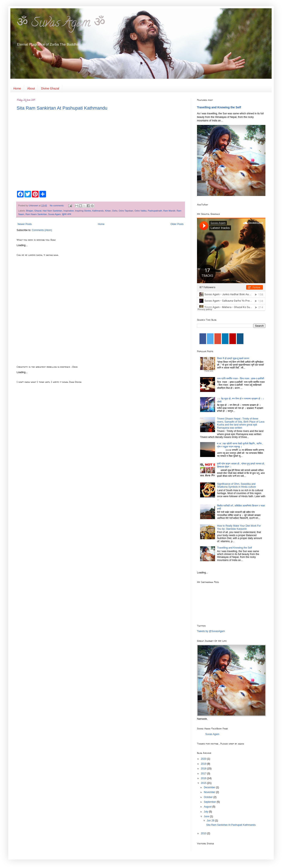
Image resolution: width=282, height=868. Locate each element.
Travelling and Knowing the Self (219, 107)
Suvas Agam (54, 214)
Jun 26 (211, 821)
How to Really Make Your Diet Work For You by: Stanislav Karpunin (239, 527)
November (210, 792)
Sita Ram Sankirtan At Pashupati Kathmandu (62, 108)
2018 (204, 769)
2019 (204, 764)
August (208, 807)
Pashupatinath (155, 211)
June (207, 816)
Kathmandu (98, 211)
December (210, 787)
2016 (204, 778)
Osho (115, 211)
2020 (204, 759)
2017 (204, 774)
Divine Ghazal (50, 88)
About (31, 88)
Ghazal (38, 211)
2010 (204, 833)
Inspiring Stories (83, 211)
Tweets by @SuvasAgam (211, 631)
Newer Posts (25, 224)
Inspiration (69, 211)
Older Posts (177, 224)
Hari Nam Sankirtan (52, 211)
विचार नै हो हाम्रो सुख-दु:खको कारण (233, 358)
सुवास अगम (67, 214)
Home (17, 88)
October (209, 797)
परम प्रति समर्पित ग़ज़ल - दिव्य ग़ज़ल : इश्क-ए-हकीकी (241, 378)
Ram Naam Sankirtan (36, 214)
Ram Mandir (169, 211)
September (210, 802)
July (206, 812)
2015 (204, 783)
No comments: (57, 206)
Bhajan (30, 211)
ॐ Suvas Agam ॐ (61, 24)
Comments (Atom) (42, 230)
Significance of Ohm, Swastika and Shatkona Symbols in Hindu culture (236, 485)
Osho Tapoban (126, 211)
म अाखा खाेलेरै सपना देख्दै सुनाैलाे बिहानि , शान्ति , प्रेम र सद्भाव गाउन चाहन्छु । (240, 445)
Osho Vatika (140, 211)
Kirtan (108, 211)
